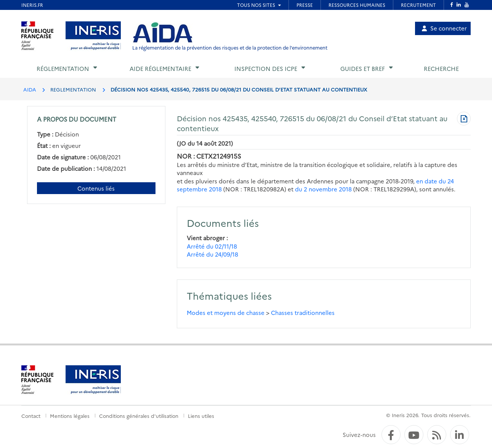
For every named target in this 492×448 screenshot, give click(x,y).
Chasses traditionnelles (303, 312)
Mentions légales (70, 416)
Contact (31, 416)
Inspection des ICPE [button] (266, 68)
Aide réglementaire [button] (160, 68)
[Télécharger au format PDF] (464, 119)
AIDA (30, 89)
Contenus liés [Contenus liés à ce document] (96, 188)
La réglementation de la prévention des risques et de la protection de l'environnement (230, 47)
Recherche (441, 68)
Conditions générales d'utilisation (139, 416)
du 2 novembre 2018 (323, 189)
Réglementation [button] (63, 68)
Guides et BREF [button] (363, 68)
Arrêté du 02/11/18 (212, 246)
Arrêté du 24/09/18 (212, 254)
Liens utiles (201, 416)
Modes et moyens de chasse (226, 312)
